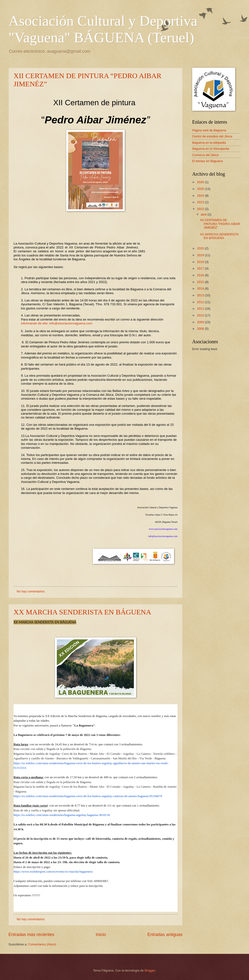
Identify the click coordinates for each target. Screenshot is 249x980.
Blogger (150, 970)
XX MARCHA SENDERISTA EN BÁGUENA (82, 612)
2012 (201, 302)
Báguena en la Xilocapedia (211, 149)
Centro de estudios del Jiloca (212, 136)
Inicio (101, 935)
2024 (201, 196)
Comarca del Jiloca (205, 155)
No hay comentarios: (31, 591)
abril (204, 214)
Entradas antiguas (165, 935)
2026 (201, 182)
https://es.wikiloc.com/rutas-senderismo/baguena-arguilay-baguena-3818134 (62, 815)
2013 (201, 295)
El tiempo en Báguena (208, 161)
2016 (201, 275)
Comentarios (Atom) (42, 944)
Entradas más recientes (31, 935)
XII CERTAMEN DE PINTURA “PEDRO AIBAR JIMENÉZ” (220, 224)
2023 (201, 202)
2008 (201, 329)
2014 (201, 288)
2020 (201, 248)
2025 (201, 189)
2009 (201, 322)
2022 (201, 209)
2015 (201, 282)
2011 (201, 309)
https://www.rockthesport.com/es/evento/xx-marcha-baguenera (53, 872)
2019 (201, 255)
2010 (201, 315)
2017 (201, 268)
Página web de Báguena (209, 130)
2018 (201, 262)
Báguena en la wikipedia (209, 143)
